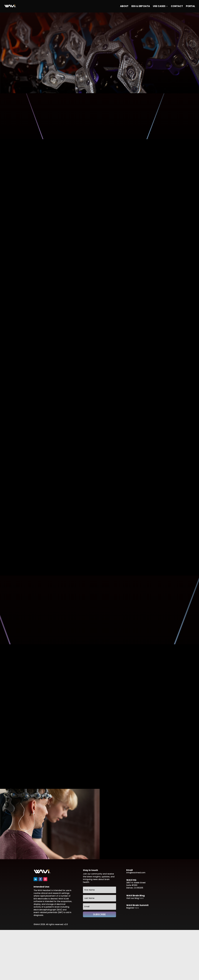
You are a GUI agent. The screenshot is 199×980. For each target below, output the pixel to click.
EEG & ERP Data (141, 7)
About (124, 7)
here (141, 898)
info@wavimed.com (136, 873)
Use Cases (159, 7)
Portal (191, 7)
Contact (177, 7)
